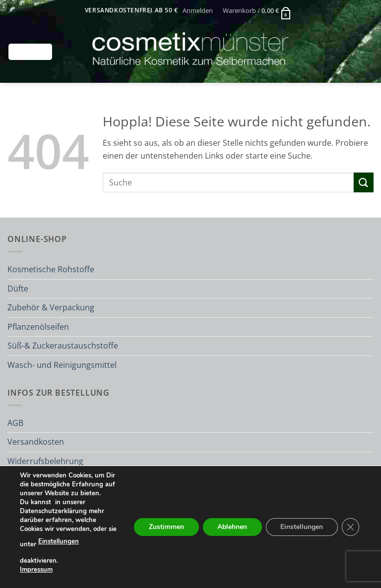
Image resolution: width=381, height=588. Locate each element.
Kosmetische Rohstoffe (51, 269)
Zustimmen (165, 527)
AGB (15, 423)
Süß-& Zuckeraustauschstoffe (63, 346)
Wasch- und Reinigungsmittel (62, 365)
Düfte (18, 289)
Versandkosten (36, 442)
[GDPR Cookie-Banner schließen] (350, 527)
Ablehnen (231, 527)
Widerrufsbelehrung (45, 461)
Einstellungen (59, 542)
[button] (198, 10)
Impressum (36, 570)
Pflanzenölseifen (38, 327)
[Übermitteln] (364, 182)
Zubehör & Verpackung (51, 307)
